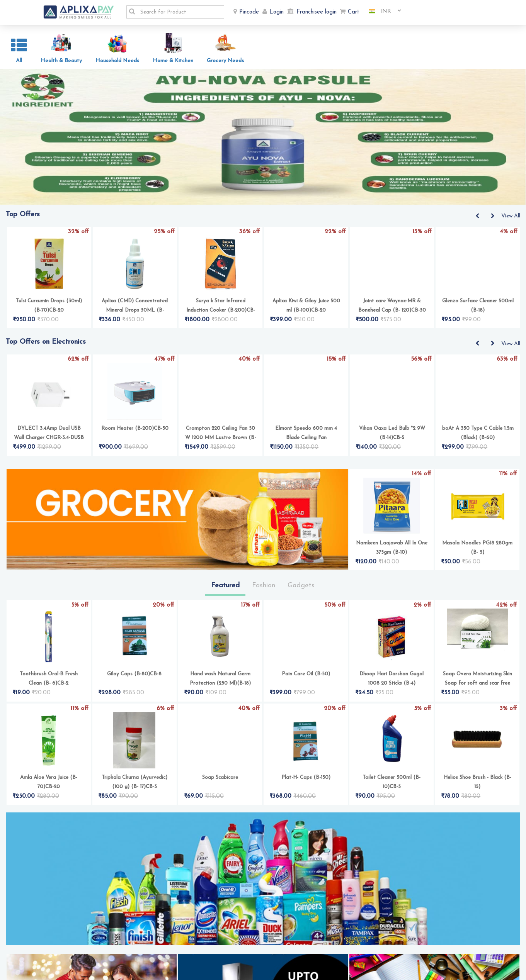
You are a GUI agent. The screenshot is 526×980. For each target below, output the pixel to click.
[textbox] (180, 12)
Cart (354, 12)
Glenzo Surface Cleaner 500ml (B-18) (478, 321)
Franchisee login (317, 12)
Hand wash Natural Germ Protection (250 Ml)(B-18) (220, 694)
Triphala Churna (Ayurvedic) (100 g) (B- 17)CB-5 (134, 798)
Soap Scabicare (220, 793)
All (19, 61)
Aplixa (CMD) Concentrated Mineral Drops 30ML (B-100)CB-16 (135, 322)
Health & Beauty (61, 61)
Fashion (264, 601)
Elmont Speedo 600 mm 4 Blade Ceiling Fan (306, 449)
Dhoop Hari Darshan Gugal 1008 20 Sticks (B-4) (392, 694)
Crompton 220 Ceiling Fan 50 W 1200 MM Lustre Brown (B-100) (220, 450)
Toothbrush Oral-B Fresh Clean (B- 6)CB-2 (49, 694)
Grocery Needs (225, 61)
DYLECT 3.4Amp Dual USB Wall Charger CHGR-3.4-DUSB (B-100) (49, 450)
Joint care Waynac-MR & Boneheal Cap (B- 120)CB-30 (392, 321)
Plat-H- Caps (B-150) (306, 793)
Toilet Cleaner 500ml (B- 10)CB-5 (392, 798)
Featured (225, 601)
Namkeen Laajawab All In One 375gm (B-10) (392, 564)
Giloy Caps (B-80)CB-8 (134, 690)
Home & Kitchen (173, 61)
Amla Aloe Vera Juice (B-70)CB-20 (49, 798)
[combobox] (382, 12)
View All (511, 232)
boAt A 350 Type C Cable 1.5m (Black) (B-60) (478, 449)
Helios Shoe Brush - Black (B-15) (477, 798)
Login (277, 12)
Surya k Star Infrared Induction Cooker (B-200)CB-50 (221, 322)
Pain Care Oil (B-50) (306, 690)
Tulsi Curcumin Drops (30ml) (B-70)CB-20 (49, 321)
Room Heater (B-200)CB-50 (135, 444)
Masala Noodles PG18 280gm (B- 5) (477, 564)
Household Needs (117, 61)
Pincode (249, 12)
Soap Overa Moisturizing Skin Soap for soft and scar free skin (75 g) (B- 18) (477, 695)
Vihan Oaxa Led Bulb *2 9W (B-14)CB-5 (392, 449)
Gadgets (301, 601)
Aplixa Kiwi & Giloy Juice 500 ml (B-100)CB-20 (306, 321)
